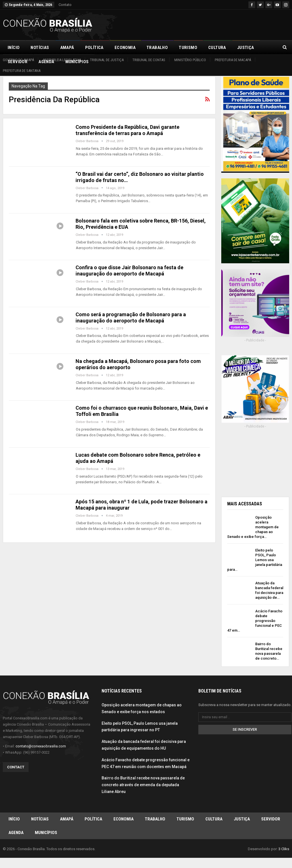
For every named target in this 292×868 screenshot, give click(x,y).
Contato (65, 5)
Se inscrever (245, 731)
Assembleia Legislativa (62, 60)
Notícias (40, 48)
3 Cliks (284, 852)
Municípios (46, 835)
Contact (16, 769)
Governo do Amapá (18, 60)
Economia (125, 48)
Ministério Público (190, 60)
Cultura (217, 48)
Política (94, 48)
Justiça (242, 821)
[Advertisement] (223, 24)
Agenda (16, 835)
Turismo (188, 48)
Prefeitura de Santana (22, 71)
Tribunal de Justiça (107, 60)
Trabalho (157, 48)
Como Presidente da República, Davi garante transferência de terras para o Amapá (127, 130)
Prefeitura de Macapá (233, 60)
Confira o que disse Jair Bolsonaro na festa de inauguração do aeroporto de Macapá (129, 271)
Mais (242, 48)
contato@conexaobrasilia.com (41, 748)
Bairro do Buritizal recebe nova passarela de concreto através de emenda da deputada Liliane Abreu (143, 787)
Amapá (67, 48)
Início (14, 48)
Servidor (271, 821)
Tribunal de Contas (149, 60)
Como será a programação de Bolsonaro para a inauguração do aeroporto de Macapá (131, 318)
